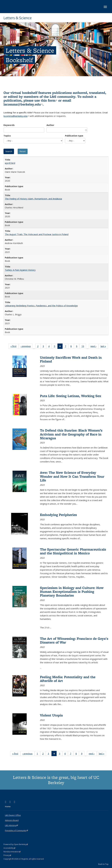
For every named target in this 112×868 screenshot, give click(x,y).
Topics (7, 136)
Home (8, 806)
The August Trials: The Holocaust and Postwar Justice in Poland (37, 234)
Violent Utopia (51, 715)
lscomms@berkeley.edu (23, 104)
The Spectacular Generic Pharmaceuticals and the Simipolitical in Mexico (73, 551)
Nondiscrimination (12, 852)
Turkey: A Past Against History (20, 270)
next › (94, 347)
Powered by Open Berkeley (16, 844)
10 (84, 347)
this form (49, 100)
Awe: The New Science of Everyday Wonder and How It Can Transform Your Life (72, 476)
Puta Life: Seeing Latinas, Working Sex (71, 396)
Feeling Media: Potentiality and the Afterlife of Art (68, 679)
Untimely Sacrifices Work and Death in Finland (71, 359)
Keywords (9, 125)
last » (104, 347)
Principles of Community (16, 830)
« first (14, 347)
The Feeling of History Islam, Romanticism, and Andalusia (33, 199)
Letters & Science (18, 18)
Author (50, 125)
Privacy (7, 855)
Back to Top (103, 864)
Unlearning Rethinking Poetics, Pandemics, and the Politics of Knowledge (41, 306)
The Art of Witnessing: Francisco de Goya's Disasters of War (74, 640)
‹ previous (27, 347)
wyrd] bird (10, 163)
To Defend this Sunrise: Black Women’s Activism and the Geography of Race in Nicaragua (71, 434)
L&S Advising (11, 825)
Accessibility (9, 848)
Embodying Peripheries (58, 515)
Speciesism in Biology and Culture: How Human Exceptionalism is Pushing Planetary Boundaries (72, 592)
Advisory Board (12, 820)
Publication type (74, 136)
